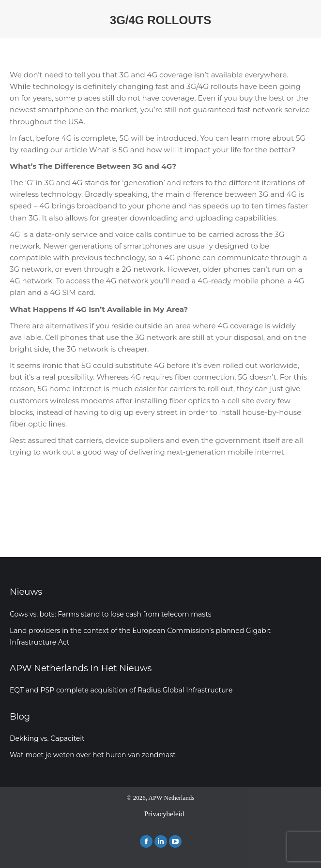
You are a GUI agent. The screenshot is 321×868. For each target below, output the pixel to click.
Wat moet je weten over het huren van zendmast (93, 755)
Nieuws (26, 592)
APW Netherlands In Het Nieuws (81, 668)
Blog (20, 717)
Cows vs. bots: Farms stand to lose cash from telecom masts (111, 614)
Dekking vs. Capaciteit (47, 738)
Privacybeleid (164, 814)
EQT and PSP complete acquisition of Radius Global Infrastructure (121, 690)
